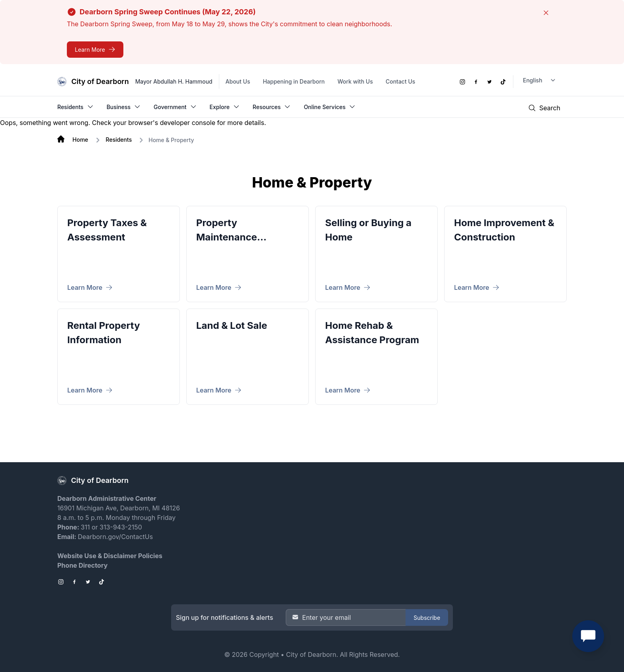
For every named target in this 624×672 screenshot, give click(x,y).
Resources (272, 107)
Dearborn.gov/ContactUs (115, 537)
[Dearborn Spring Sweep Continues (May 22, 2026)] (95, 50)
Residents (76, 107)
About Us (238, 81)
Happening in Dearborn (294, 81)
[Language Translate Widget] (540, 80)
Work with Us (355, 81)
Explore (225, 107)
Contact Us (400, 81)
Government (175, 107)
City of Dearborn (311, 654)
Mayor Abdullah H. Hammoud (174, 81)
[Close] (546, 13)
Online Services (330, 107)
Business (124, 107)
